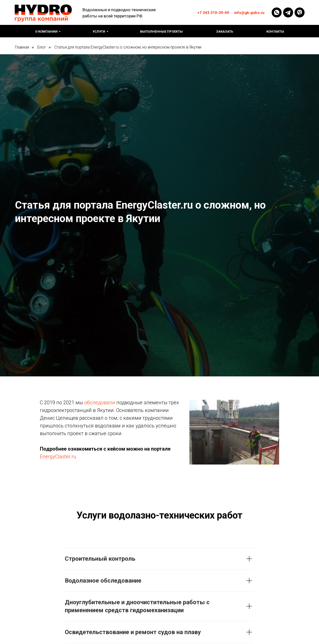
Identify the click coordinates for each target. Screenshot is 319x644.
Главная (22, 47)
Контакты (275, 31)
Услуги (99, 31)
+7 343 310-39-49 (213, 13)
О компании (46, 31)
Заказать (225, 31)
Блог (42, 47)
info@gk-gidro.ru (249, 13)
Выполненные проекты (161, 31)
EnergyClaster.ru (58, 457)
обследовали (100, 403)
